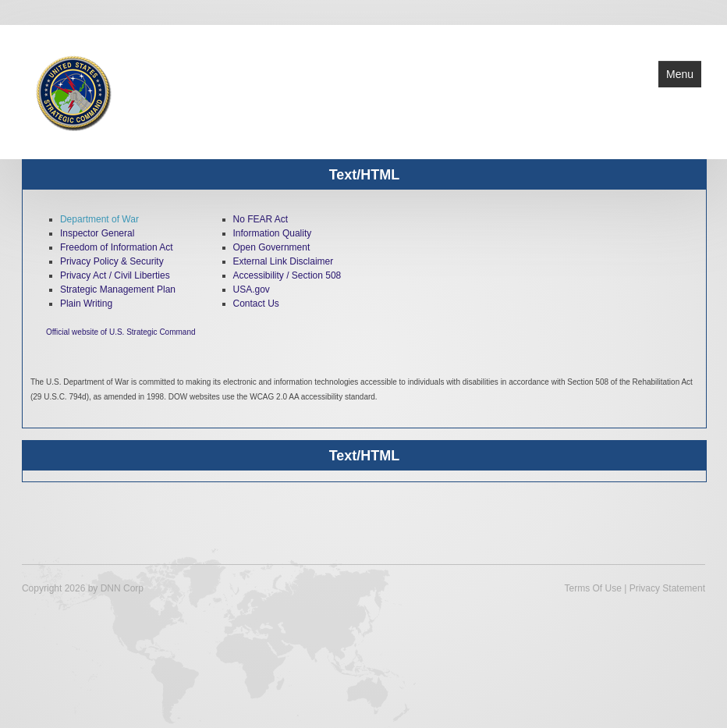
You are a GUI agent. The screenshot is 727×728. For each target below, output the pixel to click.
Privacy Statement (667, 588)
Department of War (99, 219)
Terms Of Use (593, 588)
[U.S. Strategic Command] (73, 91)
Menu (680, 74)
